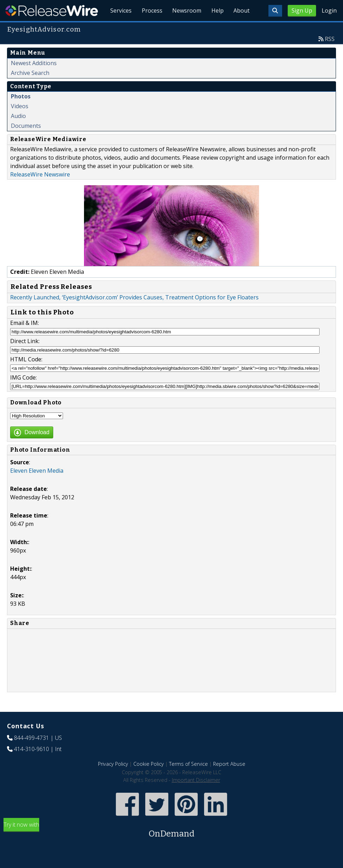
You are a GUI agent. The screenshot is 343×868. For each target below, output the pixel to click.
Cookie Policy (149, 780)
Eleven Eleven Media (37, 487)
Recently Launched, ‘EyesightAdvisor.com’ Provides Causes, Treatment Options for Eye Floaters (134, 313)
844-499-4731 (31, 754)
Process (148, 28)
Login (329, 11)
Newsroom (184, 28)
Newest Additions (34, 79)
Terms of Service (188, 780)
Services (115, 28)
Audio (18, 132)
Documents (26, 142)
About (241, 28)
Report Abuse (229, 780)
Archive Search (30, 89)
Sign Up (302, 11)
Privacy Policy (113, 780)
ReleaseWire (52, 11)
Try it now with (171, 846)
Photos (21, 112)
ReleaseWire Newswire (40, 190)
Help (215, 28)
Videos (20, 122)
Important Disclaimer (196, 796)
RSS (330, 55)
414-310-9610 (31, 765)
